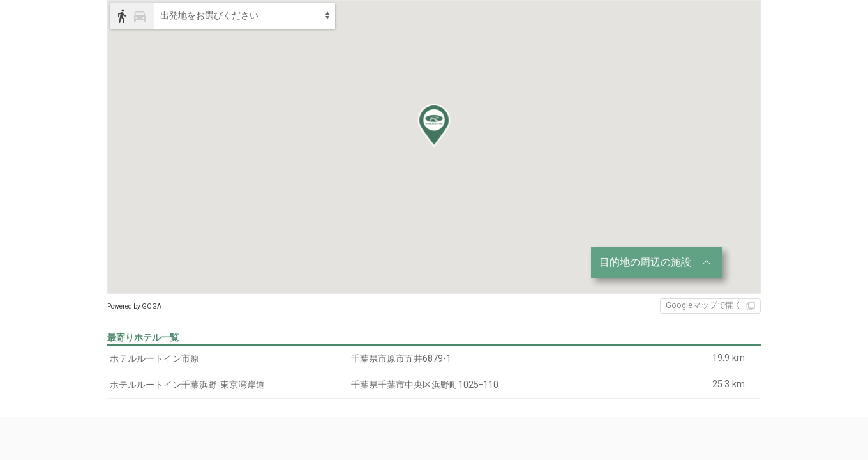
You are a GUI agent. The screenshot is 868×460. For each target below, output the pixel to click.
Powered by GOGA (134, 306)
